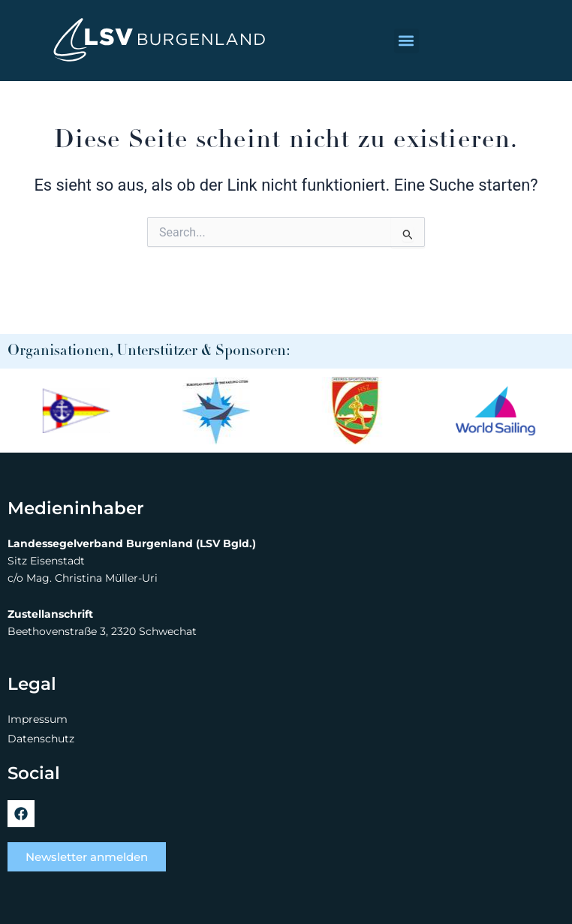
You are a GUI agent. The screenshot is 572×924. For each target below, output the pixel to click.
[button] (406, 41)
